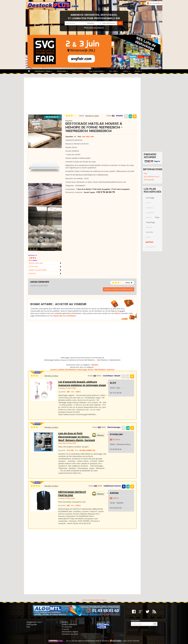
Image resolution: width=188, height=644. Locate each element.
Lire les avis (33, 266)
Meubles (120, 116)
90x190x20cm (71, 370)
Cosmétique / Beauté (112, 376)
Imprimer (32, 273)
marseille (149, 232)
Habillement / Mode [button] (43, 71)
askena (116, 498)
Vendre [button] (138, 71)
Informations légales (70, 632)
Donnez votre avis (36, 263)
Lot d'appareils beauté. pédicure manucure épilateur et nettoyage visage (82, 383)
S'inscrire (65, 629)
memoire (111, 370)
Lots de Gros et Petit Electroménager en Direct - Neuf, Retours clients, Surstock (77, 437)
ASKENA (114, 493)
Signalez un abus (92, 116)
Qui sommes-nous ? (152, 176)
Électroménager (114, 427)
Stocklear (116, 434)
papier (148, 237)
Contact (65, 622)
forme (90, 370)
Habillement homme (112, 486)
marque (149, 227)
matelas (61, 370)
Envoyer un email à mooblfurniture (119, 289)
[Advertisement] (82, 97)
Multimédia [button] (62, 71)
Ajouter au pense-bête (38, 270)
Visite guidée (149, 180)
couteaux (149, 208)
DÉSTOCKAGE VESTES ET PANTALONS (72, 494)
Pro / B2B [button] (114, 71)
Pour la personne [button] (97, 71)
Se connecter (67, 627)
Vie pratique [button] (78, 71)
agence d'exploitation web (89, 641)
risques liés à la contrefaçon (65, 316)
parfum (150, 242)
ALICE (113, 383)
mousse (53, 370)
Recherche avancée (94, 28)
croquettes (150, 212)
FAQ (116, 313)
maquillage (150, 222)
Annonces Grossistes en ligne (94, 600)
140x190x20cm (100, 370)
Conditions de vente (70, 634)
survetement (151, 247)
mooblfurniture (40, 282)
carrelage (150, 198)
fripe (157, 217)
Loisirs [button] (126, 71)
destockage (82, 370)
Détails (82, 116)
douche (149, 217)
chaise (148, 203)
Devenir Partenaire (69, 624)
